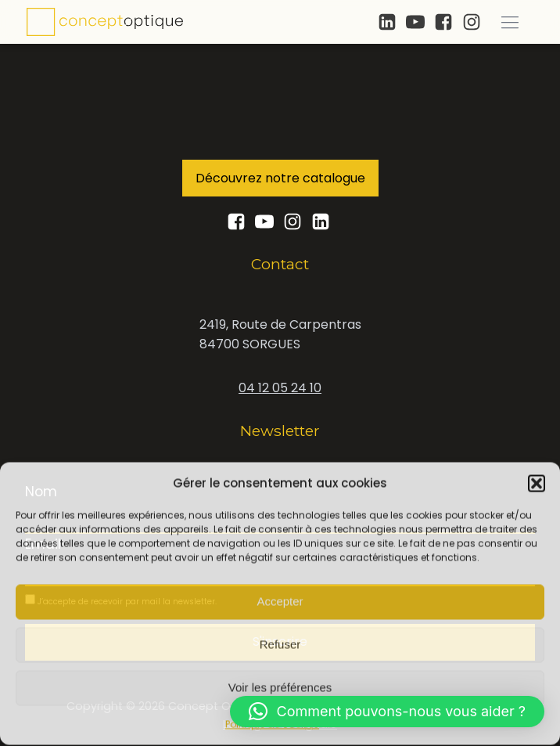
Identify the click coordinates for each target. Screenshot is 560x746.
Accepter (280, 601)
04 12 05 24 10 (280, 388)
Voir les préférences (280, 687)
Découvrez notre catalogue (280, 178)
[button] (537, 482)
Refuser (280, 644)
